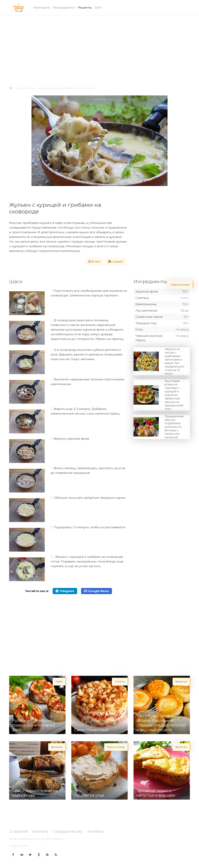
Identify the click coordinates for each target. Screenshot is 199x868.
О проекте (18, 831)
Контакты (96, 831)
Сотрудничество (68, 831)
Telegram (65, 591)
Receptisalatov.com (29, 839)
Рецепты (86, 7)
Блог (99, 7)
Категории (42, 7)
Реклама (40, 831)
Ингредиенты (64, 7)
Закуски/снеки (25, 88)
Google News (96, 591)
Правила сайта (19, 846)
